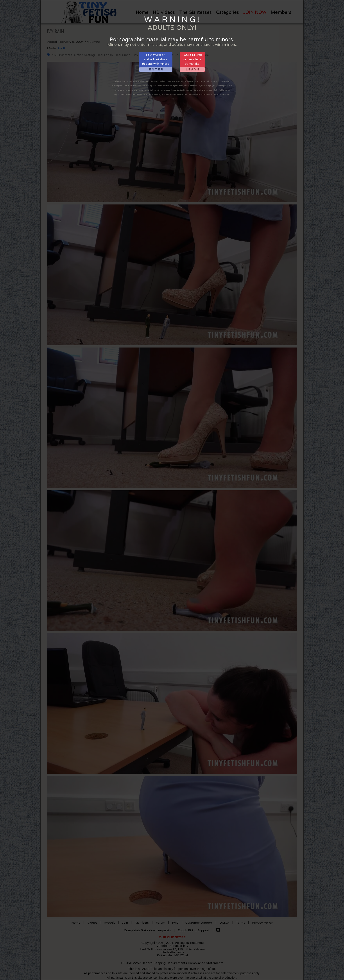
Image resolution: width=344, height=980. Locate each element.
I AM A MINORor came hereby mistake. (192, 63)
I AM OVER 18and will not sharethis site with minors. (156, 63)
